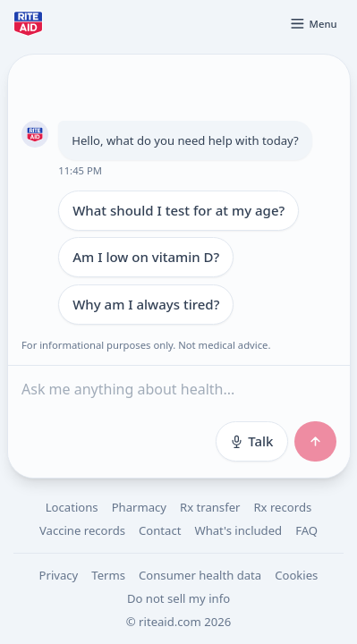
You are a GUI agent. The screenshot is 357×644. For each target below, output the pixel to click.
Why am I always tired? (146, 304)
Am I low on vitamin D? (146, 257)
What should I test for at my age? (178, 210)
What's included (238, 530)
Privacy (59, 575)
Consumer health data (200, 575)
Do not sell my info (178, 598)
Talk (251, 441)
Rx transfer (210, 507)
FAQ (306, 530)
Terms (108, 575)
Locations (72, 507)
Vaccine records (82, 530)
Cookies (296, 575)
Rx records (282, 507)
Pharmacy (139, 507)
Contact (160, 530)
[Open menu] (313, 23)
